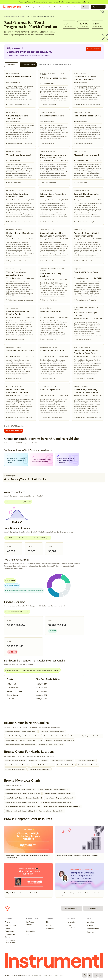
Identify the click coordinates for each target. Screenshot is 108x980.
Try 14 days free (98, 7)
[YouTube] (95, 975)
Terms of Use (48, 975)
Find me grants (94, 49)
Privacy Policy (37, 975)
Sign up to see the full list (14, 431)
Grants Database (55, 7)
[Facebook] (85, 975)
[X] (90, 975)
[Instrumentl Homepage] (12, 7)
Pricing (41, 7)
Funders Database (72, 908)
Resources (72, 7)
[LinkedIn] (101, 975)
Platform (30, 7)
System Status (59, 975)
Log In (85, 7)
